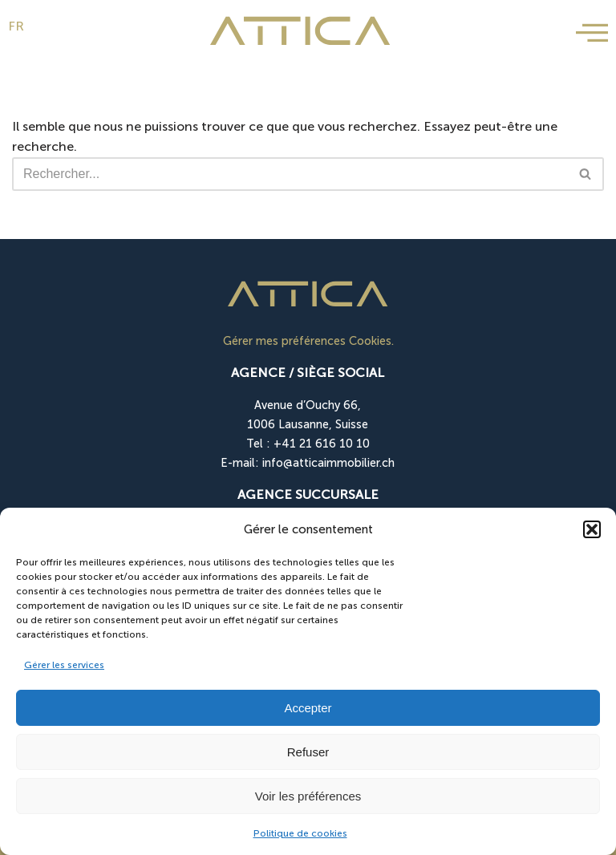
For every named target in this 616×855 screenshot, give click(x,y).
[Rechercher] (290, 174)
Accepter (308, 708)
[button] (592, 529)
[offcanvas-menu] (592, 33)
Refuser (308, 752)
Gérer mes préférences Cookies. (308, 341)
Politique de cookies (300, 833)
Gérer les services (64, 665)
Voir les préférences (308, 796)
